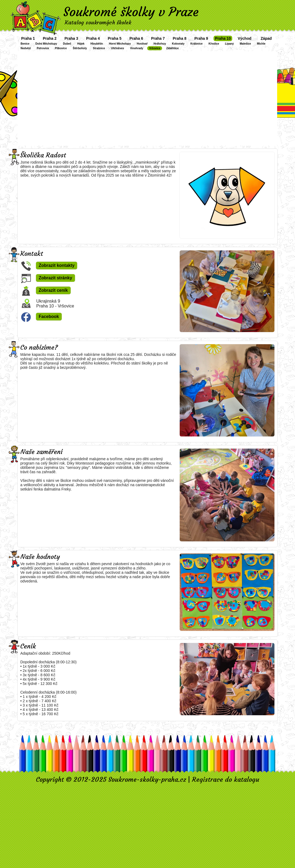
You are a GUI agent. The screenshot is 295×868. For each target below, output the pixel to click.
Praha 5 (115, 38)
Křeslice (214, 44)
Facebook (49, 317)
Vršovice (155, 48)
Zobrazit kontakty (57, 265)
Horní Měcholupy (120, 44)
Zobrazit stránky (55, 278)
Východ (245, 38)
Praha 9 (201, 38)
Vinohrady (137, 48)
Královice (197, 44)
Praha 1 (28, 38)
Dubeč (67, 44)
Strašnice (99, 48)
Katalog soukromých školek (98, 22)
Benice (25, 44)
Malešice (245, 44)
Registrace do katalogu (226, 780)
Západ (266, 38)
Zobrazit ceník (53, 290)
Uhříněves (117, 48)
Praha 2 (50, 38)
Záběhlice (172, 48)
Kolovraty (178, 44)
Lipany (230, 44)
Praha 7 (158, 38)
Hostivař (142, 44)
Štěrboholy (80, 48)
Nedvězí (26, 48)
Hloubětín (97, 44)
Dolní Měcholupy (46, 44)
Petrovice (43, 48)
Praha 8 (180, 38)
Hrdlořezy (160, 44)
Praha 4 (93, 38)
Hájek (81, 44)
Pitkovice (61, 48)
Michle (261, 44)
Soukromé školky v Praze (131, 12)
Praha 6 (136, 38)
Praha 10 (223, 38)
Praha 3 (71, 38)
